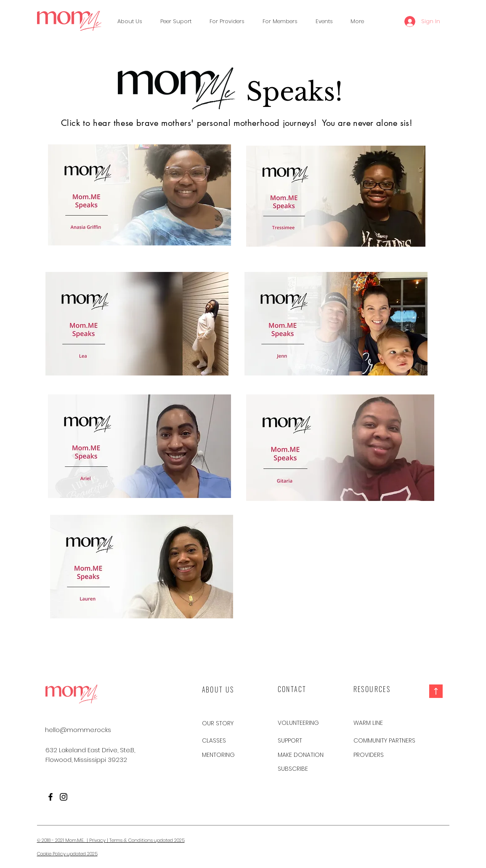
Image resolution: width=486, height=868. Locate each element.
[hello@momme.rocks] (78, 730)
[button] (176, 21)
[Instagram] (64, 797)
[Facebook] (50, 797)
